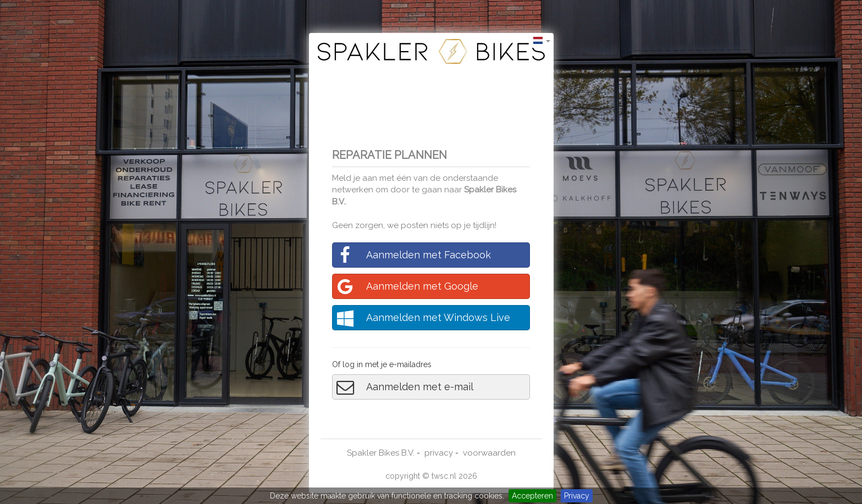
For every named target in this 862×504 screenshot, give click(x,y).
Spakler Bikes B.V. (381, 453)
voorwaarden (489, 453)
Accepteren (532, 496)
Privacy (577, 496)
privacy (439, 453)
